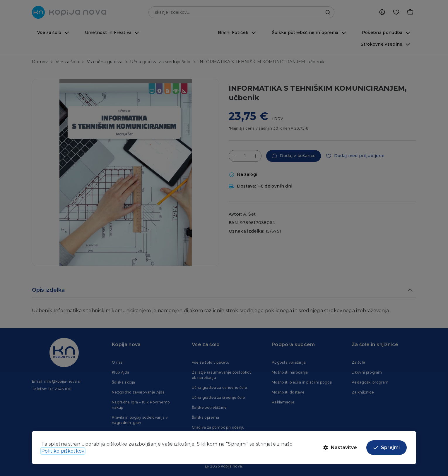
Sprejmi (387, 447)
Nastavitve (340, 447)
